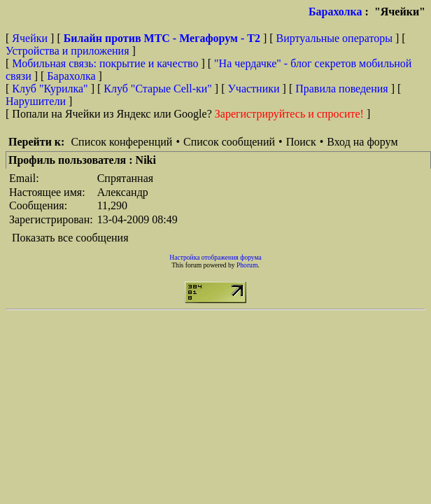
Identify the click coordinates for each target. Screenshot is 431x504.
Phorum (247, 265)
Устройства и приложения (68, 51)
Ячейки (31, 38)
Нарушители (36, 101)
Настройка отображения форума (215, 257)
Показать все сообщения (70, 238)
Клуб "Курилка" (50, 89)
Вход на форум (362, 142)
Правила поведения (342, 89)
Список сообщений (229, 142)
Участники (254, 89)
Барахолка (335, 12)
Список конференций (121, 142)
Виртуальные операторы (334, 38)
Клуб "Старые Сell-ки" (158, 89)
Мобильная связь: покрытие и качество (105, 63)
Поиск (301, 142)
